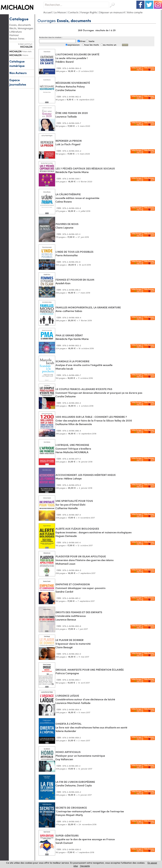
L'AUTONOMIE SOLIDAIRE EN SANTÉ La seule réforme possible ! (77, 56)
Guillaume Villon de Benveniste (74, 424)
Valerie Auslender (66, 731)
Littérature (16, 32)
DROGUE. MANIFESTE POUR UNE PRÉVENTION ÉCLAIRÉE (90, 670)
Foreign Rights (89, 12)
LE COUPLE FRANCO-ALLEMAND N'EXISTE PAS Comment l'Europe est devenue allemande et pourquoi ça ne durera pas (99, 391)
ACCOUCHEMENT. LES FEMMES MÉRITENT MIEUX (86, 475)
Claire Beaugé (64, 647)
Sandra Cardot (64, 592)
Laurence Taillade (66, 116)
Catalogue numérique (17, 63)
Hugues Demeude (66, 536)
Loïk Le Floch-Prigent (68, 144)
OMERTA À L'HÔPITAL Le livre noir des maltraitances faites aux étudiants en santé (91, 725)
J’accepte (85, 866)
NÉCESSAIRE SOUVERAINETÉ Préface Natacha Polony (73, 85)
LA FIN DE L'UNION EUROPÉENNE (75, 782)
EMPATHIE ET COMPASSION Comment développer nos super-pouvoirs (80, 586)
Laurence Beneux (66, 619)
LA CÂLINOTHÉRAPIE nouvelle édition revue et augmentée (77, 196)
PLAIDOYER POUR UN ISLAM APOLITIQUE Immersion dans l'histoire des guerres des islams (84, 558)
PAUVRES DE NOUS (67, 224)
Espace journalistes (18, 82)
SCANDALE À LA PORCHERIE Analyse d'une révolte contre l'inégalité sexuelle (84, 363)
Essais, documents (20, 25)
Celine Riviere (64, 201)
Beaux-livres (17, 38)
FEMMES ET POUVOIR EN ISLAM (75, 280)
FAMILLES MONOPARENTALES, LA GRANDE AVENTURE (88, 307)
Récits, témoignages (21, 28)
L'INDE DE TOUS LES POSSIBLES (74, 252)
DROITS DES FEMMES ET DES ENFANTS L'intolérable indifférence (79, 614)
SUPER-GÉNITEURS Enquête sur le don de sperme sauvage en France (85, 837)
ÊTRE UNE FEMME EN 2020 (72, 113)
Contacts (73, 12)
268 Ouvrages (86, 30)
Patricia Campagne (67, 673)
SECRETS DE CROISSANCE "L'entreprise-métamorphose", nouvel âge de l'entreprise (90, 809)
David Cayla (84, 785)
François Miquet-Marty (69, 815)
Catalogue (19, 19)
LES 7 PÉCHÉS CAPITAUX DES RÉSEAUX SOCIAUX (85, 168)
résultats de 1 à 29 (105, 30)
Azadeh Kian (63, 283)
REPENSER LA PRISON (69, 141)
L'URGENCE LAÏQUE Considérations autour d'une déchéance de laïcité (85, 697)
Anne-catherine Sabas (69, 311)
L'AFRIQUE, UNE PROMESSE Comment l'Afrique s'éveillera (73, 447)
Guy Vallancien (64, 759)
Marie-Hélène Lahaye (69, 478)
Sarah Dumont (64, 843)
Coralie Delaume (66, 90)
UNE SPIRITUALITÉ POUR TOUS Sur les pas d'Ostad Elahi (74, 503)
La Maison (60, 12)
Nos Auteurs (18, 73)
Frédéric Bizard (65, 62)
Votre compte (135, 12)
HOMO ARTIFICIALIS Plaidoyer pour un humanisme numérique (80, 754)
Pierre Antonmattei (67, 255)
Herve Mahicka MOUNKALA (72, 452)
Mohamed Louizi (65, 564)
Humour (14, 35)
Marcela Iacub (64, 369)
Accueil (48, 12)
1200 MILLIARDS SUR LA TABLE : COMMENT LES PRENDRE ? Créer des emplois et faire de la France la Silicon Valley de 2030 (94, 419)
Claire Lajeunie (64, 227)
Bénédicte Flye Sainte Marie (72, 172)
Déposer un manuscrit (112, 12)
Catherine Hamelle (67, 508)
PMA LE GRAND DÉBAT (69, 335)
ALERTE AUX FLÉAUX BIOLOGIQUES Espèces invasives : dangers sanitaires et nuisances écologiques (93, 530)
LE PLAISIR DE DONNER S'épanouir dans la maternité (73, 642)
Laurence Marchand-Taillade (73, 703)
